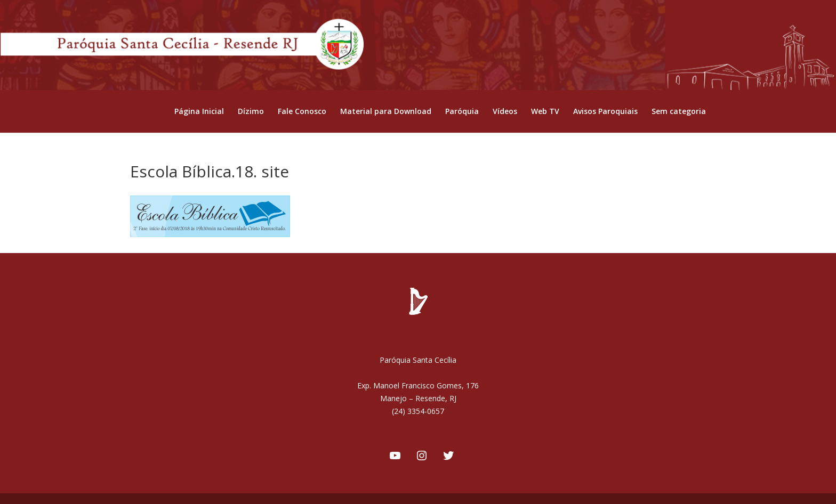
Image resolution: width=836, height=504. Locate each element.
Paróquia (462, 112)
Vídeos (505, 112)
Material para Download (386, 112)
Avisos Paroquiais (605, 112)
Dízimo (251, 112)
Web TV (545, 112)
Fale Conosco (302, 112)
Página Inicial (199, 112)
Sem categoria (679, 112)
